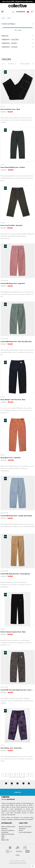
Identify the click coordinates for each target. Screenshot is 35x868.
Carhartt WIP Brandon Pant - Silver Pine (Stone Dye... (17, 342)
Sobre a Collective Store (8, 827)
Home (3, 18)
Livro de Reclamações (25, 832)
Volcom (3, 106)
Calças (9, 18)
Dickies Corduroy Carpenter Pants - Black (13, 632)
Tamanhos (4, 829)
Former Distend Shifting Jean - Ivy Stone (13, 167)
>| (31, 775)
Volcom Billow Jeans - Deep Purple (11, 748)
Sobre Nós (17, 792)
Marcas (5, 36)
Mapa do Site (5, 840)
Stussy (3, 397)
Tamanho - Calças (10, 47)
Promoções (22, 829)
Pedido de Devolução (25, 827)
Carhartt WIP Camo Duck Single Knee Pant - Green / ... (17, 690)
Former (3, 165)
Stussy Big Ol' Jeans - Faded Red (10, 458)
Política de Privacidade (8, 834)
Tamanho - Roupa (9, 43)
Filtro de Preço (8, 24)
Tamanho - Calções (10, 40)
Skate (3, 838)
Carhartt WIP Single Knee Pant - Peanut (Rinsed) (15, 574)
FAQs (3, 836)
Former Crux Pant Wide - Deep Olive (12, 225)
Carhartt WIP (4, 281)
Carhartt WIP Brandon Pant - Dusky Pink (13, 283)
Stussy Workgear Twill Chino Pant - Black (13, 400)
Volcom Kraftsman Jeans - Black (10, 109)
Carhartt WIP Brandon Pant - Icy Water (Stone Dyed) (16, 516)
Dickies (3, 629)
